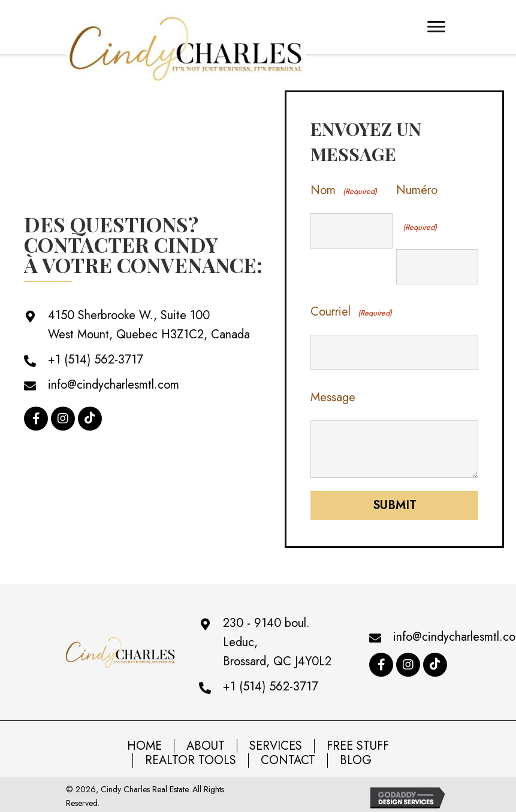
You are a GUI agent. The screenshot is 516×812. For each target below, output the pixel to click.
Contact (288, 755)
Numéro (417, 210)
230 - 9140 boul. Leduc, (266, 627)
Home (144, 741)
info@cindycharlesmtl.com (114, 382)
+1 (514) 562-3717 (96, 357)
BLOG (356, 755)
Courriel (351, 310)
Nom (343, 191)
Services (276, 741)
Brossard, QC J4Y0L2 (277, 656)
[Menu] (436, 27)
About (206, 741)
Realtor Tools (191, 755)
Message (333, 392)
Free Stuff (358, 741)
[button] (36, 416)
